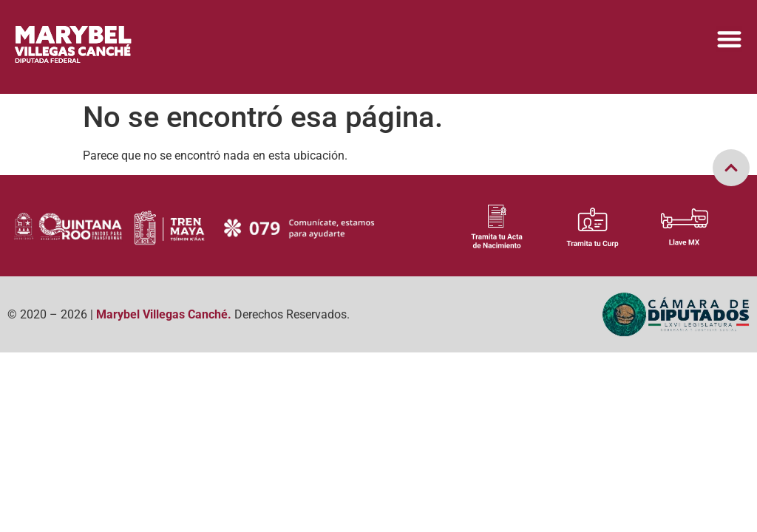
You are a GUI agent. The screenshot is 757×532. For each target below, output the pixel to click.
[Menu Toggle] (729, 39)
